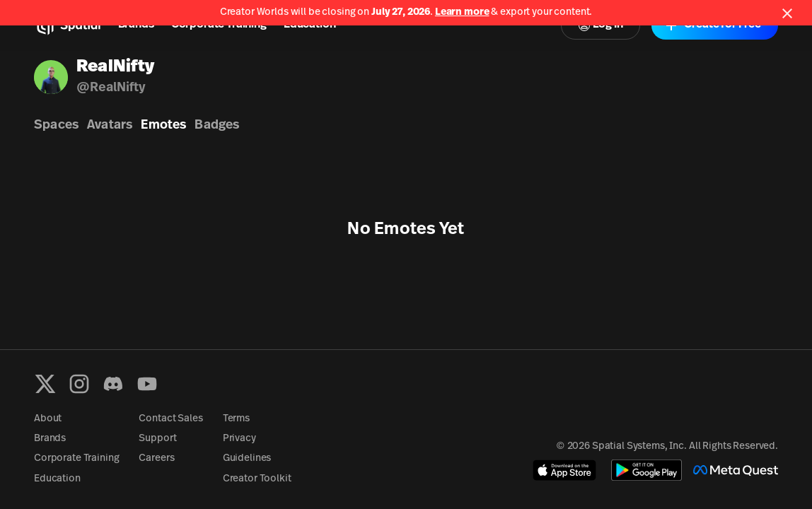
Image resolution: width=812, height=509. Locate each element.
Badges (217, 125)
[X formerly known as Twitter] (45, 384)
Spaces (56, 125)
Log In (601, 25)
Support (157, 439)
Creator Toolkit (257, 479)
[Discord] (113, 384)
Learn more (462, 12)
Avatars (110, 125)
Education (310, 25)
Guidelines (247, 458)
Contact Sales (170, 419)
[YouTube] (147, 384)
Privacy (239, 439)
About (48, 419)
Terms (236, 419)
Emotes (163, 125)
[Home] (68, 25)
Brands (136, 25)
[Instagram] (79, 384)
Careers (156, 458)
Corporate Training (219, 25)
